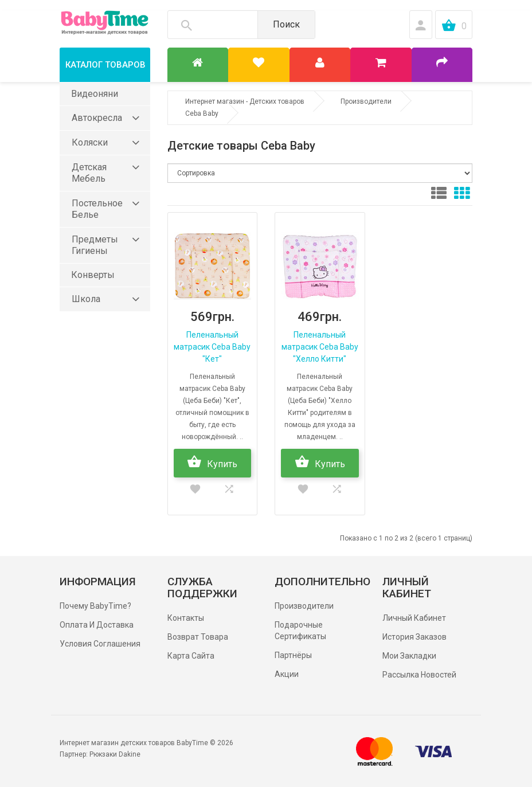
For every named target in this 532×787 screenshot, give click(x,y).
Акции (287, 674)
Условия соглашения (100, 644)
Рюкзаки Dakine (115, 754)
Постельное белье (97, 209)
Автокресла (97, 118)
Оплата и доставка (97, 625)
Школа (86, 299)
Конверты (93, 275)
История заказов (414, 637)
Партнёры (293, 655)
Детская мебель (89, 173)
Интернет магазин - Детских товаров (245, 101)
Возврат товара (198, 637)
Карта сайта (191, 656)
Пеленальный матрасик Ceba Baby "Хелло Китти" (320, 347)
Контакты (186, 618)
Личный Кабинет (414, 618)
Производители (366, 101)
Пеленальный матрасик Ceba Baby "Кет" (212, 347)
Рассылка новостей (419, 675)
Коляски (90, 142)
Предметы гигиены (95, 245)
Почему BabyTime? (95, 606)
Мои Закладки (409, 656)
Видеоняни (95, 94)
